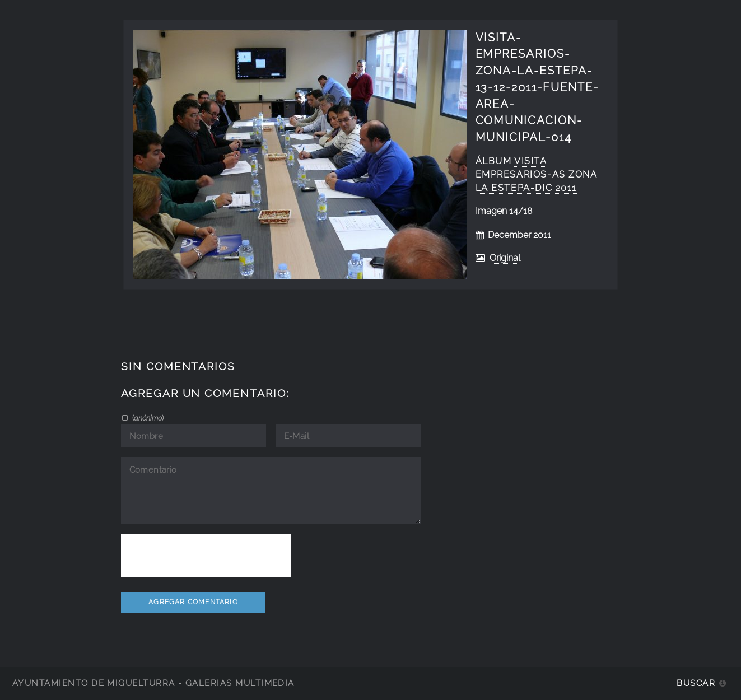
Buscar (696, 683)
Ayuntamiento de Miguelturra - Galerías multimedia (153, 683)
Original (505, 258)
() (147, 418)
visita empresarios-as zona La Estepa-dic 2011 (537, 174)
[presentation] (206, 556)
